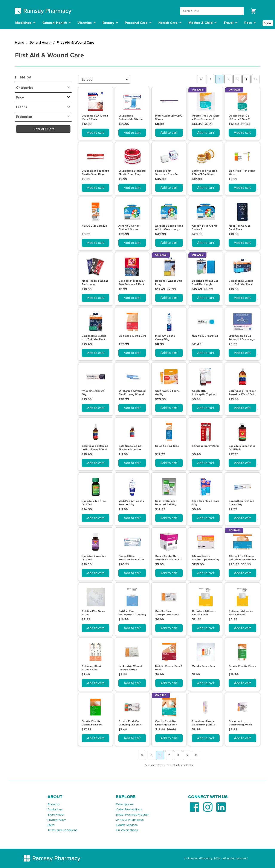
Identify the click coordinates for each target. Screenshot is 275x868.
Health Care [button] (170, 23)
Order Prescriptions (129, 809)
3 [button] (237, 79)
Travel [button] (230, 23)
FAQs (51, 825)
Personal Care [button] (138, 23)
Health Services (127, 825)
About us (54, 804)
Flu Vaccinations (127, 830)
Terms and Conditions (62, 830)
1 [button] (219, 79)
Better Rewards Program (133, 815)
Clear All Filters (43, 129)
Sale (268, 23)
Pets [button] (250, 23)
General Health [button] (57, 23)
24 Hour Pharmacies (130, 820)
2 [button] (228, 79)
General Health (40, 43)
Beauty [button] (110, 23)
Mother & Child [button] (202, 23)
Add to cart (95, 133)
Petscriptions (125, 804)
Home (20, 43)
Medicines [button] (25, 23)
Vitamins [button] (87, 23)
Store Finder (56, 815)
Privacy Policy (57, 820)
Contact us (55, 809)
